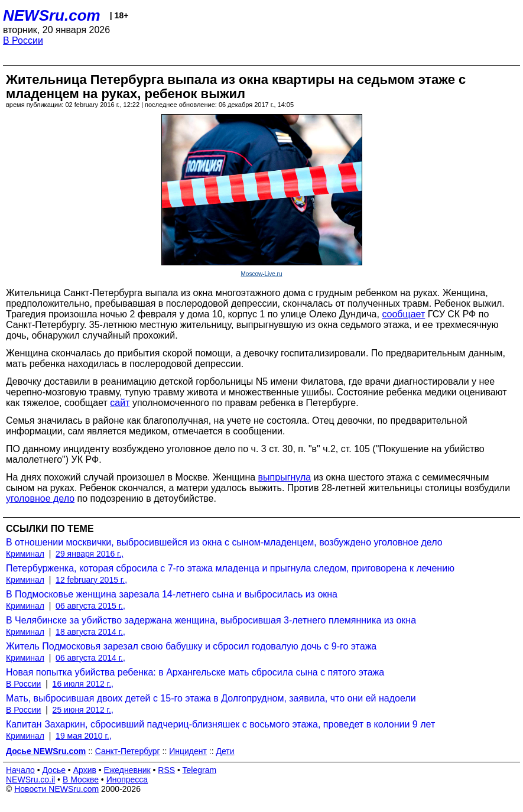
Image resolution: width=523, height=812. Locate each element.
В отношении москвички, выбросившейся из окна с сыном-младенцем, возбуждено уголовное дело (224, 542)
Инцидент (188, 751)
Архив (85, 770)
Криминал (25, 554)
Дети (225, 751)
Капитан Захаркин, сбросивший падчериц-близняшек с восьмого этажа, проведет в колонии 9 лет (220, 724)
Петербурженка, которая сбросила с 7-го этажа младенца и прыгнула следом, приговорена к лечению (230, 568)
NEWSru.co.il (30, 779)
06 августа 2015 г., (90, 606)
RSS (166, 770)
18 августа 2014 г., (90, 632)
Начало (20, 770)
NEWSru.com (52, 15)
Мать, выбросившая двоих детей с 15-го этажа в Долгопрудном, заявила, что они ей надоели (211, 698)
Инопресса (127, 779)
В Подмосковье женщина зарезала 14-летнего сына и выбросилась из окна (172, 594)
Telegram (200, 770)
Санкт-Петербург (128, 751)
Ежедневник (127, 770)
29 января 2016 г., (90, 554)
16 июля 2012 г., (83, 684)
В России (23, 40)
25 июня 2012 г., (83, 710)
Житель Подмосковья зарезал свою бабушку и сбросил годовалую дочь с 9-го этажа (191, 646)
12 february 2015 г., (91, 580)
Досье (54, 770)
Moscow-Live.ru (261, 274)
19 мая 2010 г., (84, 736)
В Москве (81, 779)
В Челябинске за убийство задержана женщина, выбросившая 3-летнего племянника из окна (211, 620)
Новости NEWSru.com (56, 789)
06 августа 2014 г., (90, 658)
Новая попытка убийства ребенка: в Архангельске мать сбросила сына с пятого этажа (195, 672)
